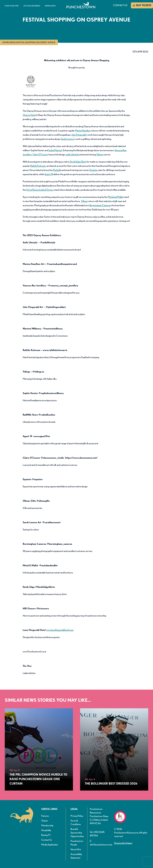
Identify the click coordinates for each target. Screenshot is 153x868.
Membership (47, 825)
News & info (50, 6)
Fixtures (45, 816)
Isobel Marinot (55, 150)
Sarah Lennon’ (67, 139)
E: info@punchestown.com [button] (101, 843)
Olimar (84, 201)
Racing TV (46, 835)
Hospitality (46, 830)
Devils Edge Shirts (78, 162)
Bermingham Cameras (100, 205)
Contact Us (47, 840)
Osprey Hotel (29, 115)
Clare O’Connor (40, 155)
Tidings (100, 155)
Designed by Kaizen (123, 843)
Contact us (120, 5)
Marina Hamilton (83, 131)
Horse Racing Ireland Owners (40, 190)
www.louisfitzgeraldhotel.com (60, 630)
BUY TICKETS (142, 5)
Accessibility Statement (76, 856)
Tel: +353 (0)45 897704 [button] (97, 834)
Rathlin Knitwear (38, 166)
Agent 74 (49, 174)
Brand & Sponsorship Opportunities (77, 833)
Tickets (45, 821)
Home (6, 42)
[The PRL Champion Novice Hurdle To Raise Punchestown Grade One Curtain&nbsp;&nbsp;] (39, 749)
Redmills (57, 170)
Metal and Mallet (115, 197)
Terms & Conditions (76, 822)
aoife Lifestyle (72, 155)
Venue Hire (76, 849)
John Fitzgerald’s (79, 135)
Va (116, 150)
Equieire (93, 170)
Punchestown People (77, 843)
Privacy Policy (77, 816)
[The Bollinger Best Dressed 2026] (114, 749)
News (13, 42)
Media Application (50, 845)
